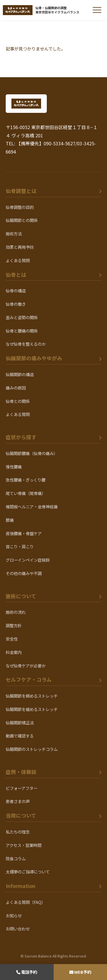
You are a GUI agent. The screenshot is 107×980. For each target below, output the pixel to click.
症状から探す (21, 437)
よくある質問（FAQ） (26, 902)
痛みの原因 (16, 388)
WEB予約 (80, 972)
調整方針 (14, 625)
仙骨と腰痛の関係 (22, 331)
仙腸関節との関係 (22, 220)
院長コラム (16, 858)
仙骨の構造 (16, 291)
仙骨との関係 (18, 401)
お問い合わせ (18, 929)
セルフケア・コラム (29, 680)
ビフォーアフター (22, 788)
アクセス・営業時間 (24, 845)
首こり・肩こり (20, 546)
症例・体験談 (21, 772)
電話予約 (27, 972)
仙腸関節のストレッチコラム (32, 749)
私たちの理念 (18, 832)
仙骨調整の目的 (20, 207)
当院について (21, 815)
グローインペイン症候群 (28, 560)
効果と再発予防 (20, 247)
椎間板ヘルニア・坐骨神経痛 (32, 507)
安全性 (12, 639)
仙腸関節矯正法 (20, 723)
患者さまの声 (18, 801)
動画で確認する (20, 736)
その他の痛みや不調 (24, 573)
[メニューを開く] (97, 10)
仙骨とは (16, 275)
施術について (21, 596)
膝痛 (10, 520)
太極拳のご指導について (28, 872)
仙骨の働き (16, 304)
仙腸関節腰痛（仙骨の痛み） (32, 453)
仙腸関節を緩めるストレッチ (32, 709)
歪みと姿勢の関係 (22, 317)
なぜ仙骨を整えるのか (26, 344)
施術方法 (14, 234)
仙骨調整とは (21, 191)
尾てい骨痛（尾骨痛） (26, 493)
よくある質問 (18, 260)
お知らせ (14, 915)
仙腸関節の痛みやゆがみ (34, 358)
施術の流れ (16, 612)
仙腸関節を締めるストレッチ (32, 696)
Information (21, 886)
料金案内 (14, 652)
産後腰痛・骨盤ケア (24, 533)
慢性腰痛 (14, 467)
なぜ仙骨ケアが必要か (26, 666)
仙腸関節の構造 (20, 374)
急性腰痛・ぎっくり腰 (26, 480)
